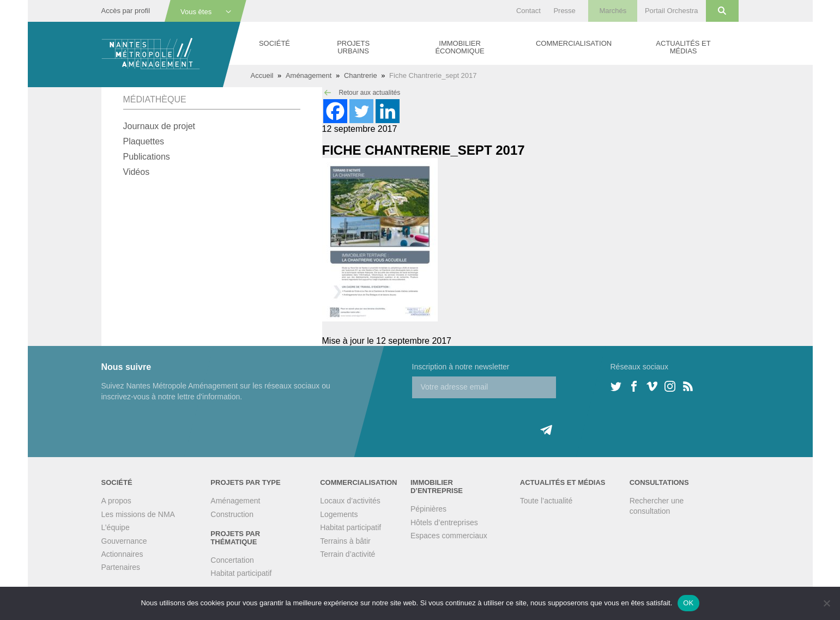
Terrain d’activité (348, 554)
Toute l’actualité (546, 501)
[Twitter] (361, 111)
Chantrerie (361, 75)
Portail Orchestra (672, 11)
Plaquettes (144, 141)
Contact (528, 11)
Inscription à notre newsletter (461, 367)
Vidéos (137, 172)
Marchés (613, 11)
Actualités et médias (683, 47)
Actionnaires (122, 554)
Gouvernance (124, 541)
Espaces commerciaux (449, 536)
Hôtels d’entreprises (444, 522)
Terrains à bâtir (345, 541)
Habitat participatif (241, 573)
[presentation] (495, 420)
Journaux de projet (159, 126)
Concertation (232, 560)
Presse (564, 11)
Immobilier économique (460, 47)
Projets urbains (353, 47)
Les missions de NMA (138, 514)
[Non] (826, 603)
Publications (147, 157)
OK (688, 603)
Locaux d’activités (350, 501)
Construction (232, 514)
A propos (116, 501)
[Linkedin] (388, 111)
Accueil (262, 75)
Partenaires (121, 567)
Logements (339, 514)
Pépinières (428, 509)
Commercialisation (574, 43)
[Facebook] (335, 111)
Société (274, 43)
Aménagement (309, 75)
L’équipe (116, 527)
